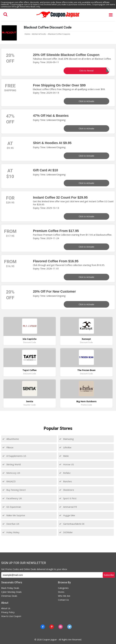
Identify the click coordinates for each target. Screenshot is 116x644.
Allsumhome (11, 439)
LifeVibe (65, 447)
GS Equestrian (12, 507)
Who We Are (64, 596)
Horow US (66, 464)
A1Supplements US (14, 456)
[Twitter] (69, 627)
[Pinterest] (52, 627)
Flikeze (8, 447)
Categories (63, 588)
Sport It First (68, 498)
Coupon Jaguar (50, 640)
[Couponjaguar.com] (58, 18)
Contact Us (63, 600)
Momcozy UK (11, 473)
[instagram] (61, 627)
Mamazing (66, 439)
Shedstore (67, 490)
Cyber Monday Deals (11, 592)
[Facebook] (43, 627)
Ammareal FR (68, 507)
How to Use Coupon (11, 616)
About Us (6, 608)
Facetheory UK (12, 498)
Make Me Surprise (14, 515)
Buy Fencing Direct (14, 490)
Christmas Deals (9, 596)
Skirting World (11, 464)
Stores (61, 592)
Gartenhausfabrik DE (72, 524)
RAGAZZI (9, 481)
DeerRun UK (11, 524)
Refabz (65, 473)
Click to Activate (86, 101)
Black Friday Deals (10, 588)
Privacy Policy (8, 612)
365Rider (66, 532)
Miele (64, 456)
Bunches (65, 481)
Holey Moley (11, 532)
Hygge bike (67, 515)
